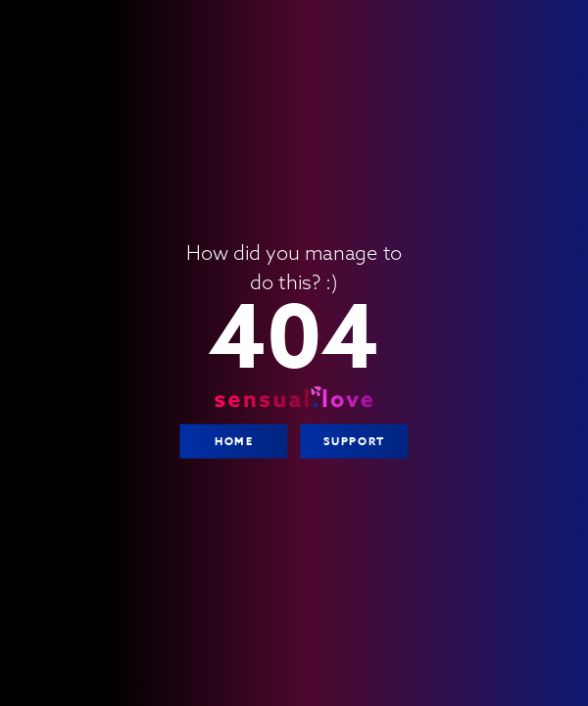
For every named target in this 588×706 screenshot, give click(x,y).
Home (234, 441)
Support (354, 441)
